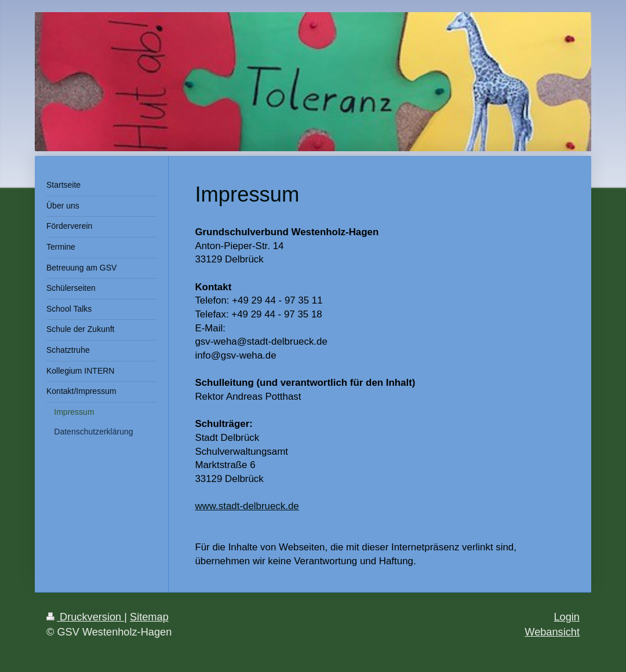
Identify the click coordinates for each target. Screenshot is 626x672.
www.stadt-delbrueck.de (247, 506)
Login (567, 617)
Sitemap (149, 617)
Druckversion (85, 617)
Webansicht (552, 632)
